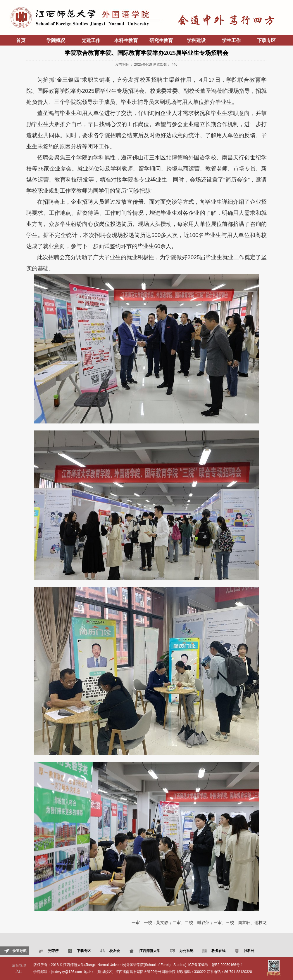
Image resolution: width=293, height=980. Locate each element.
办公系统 (186, 951)
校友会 (114, 951)
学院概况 (56, 40)
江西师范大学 (149, 951)
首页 (21, 40)
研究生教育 (161, 40)
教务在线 (218, 951)
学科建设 (196, 40)
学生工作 (231, 40)
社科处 (248, 951)
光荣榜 (52, 951)
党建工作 (91, 40)
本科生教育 (126, 40)
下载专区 (266, 40)
